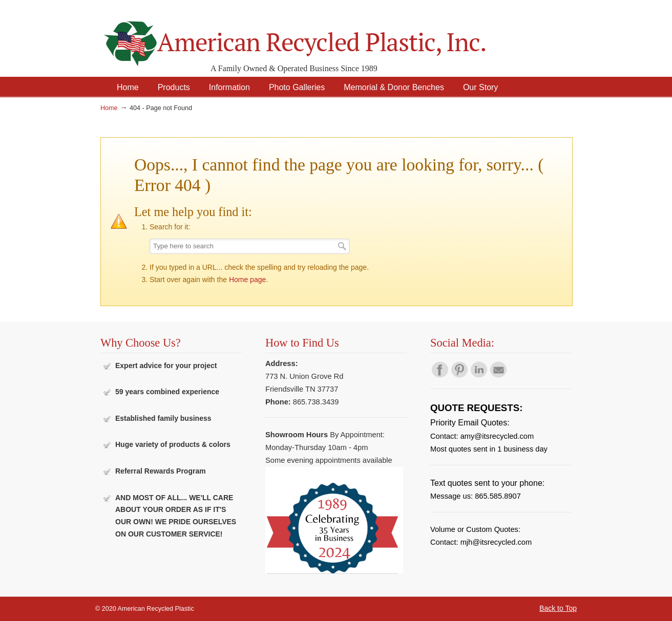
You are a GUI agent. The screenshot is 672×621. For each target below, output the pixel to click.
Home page (247, 280)
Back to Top (558, 608)
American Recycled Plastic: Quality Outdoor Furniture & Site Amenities (321, 36)
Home (109, 108)
